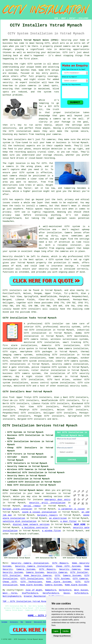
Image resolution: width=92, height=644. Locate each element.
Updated (28, 622)
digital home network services (31, 524)
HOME (56, 18)
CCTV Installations (32, 579)
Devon (67, 593)
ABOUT (64, 18)
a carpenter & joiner (72, 509)
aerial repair (32, 506)
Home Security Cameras (38, 576)
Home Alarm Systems (59, 582)
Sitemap (4, 622)
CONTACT (72, 18)
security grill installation (47, 503)
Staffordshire (30, 593)
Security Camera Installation (30, 563)
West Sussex (81, 590)
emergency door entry (58, 500)
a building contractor (35, 528)
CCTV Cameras (80, 579)
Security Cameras (70, 569)
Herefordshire (51, 593)
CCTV (57, 576)
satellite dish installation (20, 521)
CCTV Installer (79, 572)
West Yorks (10, 593)
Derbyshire (65, 590)
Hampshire (51, 590)
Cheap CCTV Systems (68, 566)
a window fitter (52, 531)
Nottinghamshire (12, 596)
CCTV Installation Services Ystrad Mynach (40, 426)
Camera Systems (26, 569)
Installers (14, 622)
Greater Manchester (35, 596)
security (75, 386)
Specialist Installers (43, 622)
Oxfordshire (81, 593)
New (22, 622)
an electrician (58, 518)
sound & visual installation (39, 512)
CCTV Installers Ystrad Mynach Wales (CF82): (31, 40)
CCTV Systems (62, 579)
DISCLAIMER (83, 18)
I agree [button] (56, 631)
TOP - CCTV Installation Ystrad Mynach (26, 601)
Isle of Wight (34, 590)
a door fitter (69, 521)
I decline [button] (66, 631)
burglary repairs (47, 515)
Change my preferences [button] (62, 636)
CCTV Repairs (60, 563)
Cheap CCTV (10, 582)
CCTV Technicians (31, 582)
